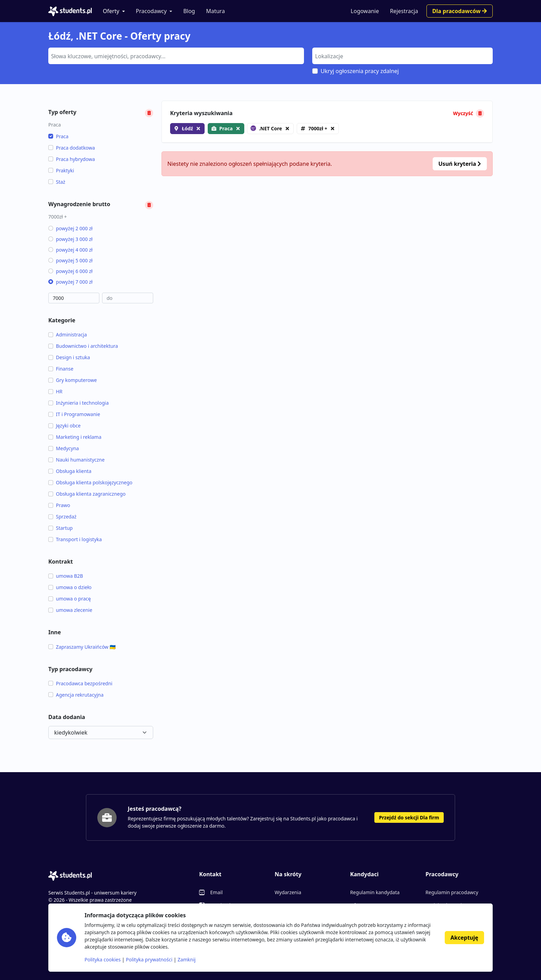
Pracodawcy (151, 11)
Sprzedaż (62, 517)
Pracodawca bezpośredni (80, 683)
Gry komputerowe (73, 380)
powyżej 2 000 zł (70, 228)
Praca (58, 136)
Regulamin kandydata (375, 892)
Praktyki (61, 170)
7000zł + (318, 128)
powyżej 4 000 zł (70, 250)
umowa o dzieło (70, 587)
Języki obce (65, 426)
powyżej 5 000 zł (70, 260)
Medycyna (64, 448)
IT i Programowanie (74, 414)
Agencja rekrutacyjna (76, 695)
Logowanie (365, 11)
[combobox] (176, 56)
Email (216, 892)
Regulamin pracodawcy (452, 892)
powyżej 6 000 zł (70, 271)
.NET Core (266, 128)
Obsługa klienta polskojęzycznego (90, 482)
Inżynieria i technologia (78, 403)
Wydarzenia (288, 892)
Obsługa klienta (70, 471)
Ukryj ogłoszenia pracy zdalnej (360, 71)
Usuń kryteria (460, 164)
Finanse (61, 369)
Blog (189, 11)
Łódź (187, 128)
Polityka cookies (103, 959)
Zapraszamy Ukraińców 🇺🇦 (82, 647)
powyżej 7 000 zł (70, 282)
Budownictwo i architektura (83, 346)
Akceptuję (464, 938)
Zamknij (187, 959)
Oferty (111, 11)
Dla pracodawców (460, 11)
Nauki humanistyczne (76, 460)
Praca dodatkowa (72, 148)
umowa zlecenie (70, 610)
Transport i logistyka (75, 539)
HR (55, 391)
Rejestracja (404, 11)
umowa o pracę (70, 599)
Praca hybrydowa (72, 159)
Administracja (68, 335)
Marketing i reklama (75, 437)
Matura (215, 11)
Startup (61, 528)
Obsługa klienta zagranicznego (87, 494)
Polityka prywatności (149, 959)
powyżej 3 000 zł (70, 239)
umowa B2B (66, 576)
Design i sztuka (69, 357)
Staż (57, 182)
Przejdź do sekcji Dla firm (409, 817)
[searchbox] (175, 55)
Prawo (59, 505)
